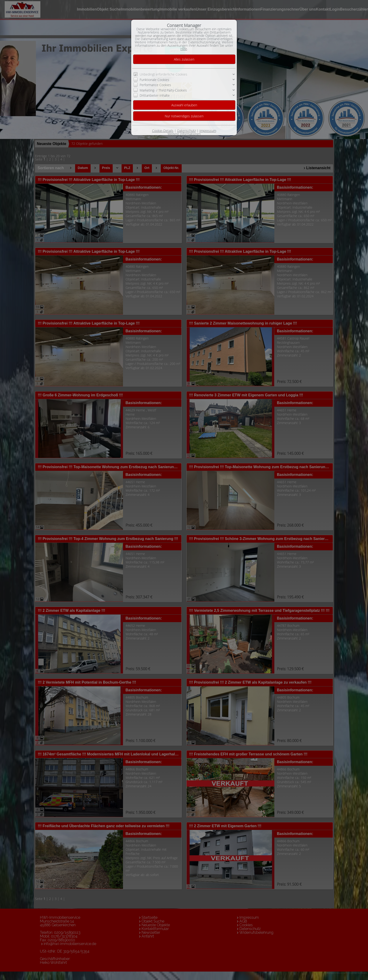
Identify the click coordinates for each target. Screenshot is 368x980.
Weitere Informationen (184, 134)
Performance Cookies (155, 85)
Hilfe (184, 49)
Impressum (208, 131)
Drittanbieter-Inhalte (155, 95)
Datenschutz (186, 131)
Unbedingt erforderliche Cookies (163, 74)
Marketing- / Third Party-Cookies (163, 90)
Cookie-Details (163, 131)
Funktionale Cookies (154, 80)
